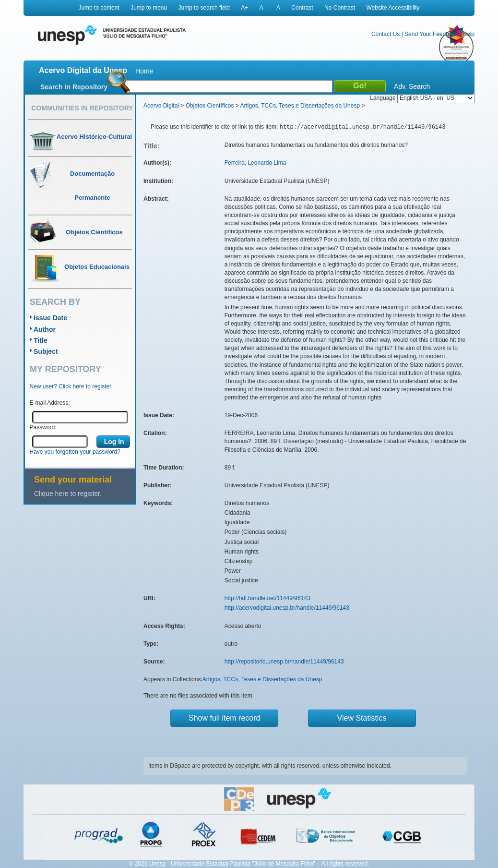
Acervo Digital (161, 106)
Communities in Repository (82, 108)
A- (262, 8)
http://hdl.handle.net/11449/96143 (267, 598)
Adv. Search (412, 86)
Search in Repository (74, 87)
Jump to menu (149, 8)
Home (144, 71)
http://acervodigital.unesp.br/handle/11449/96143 (287, 608)
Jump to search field (204, 8)
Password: (43, 427)
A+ (244, 8)
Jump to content (99, 8)
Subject (46, 351)
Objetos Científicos (210, 106)
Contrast (302, 8)
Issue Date (50, 318)
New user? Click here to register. (71, 386)
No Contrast (340, 8)
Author (45, 329)
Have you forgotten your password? (75, 452)
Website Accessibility (393, 8)
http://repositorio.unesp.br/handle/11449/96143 (284, 662)
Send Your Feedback (431, 34)
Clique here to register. (68, 494)
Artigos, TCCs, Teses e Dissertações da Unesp (300, 106)
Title (41, 340)
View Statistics (362, 718)
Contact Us (385, 34)
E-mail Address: (50, 403)
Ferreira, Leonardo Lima (255, 163)
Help (468, 34)
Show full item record (224, 718)
